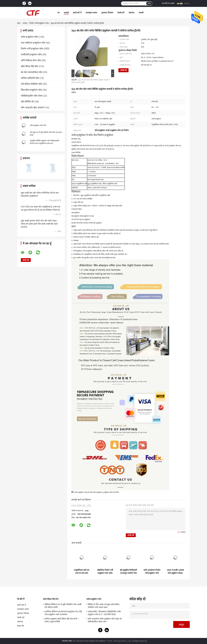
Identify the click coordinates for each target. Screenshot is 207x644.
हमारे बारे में (77, 13)
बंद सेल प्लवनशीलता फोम (32, 72)
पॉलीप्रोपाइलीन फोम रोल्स (32, 96)
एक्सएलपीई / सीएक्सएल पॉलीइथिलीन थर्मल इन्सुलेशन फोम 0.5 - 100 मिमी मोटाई (104, 613)
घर (59, 13)
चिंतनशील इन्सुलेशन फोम (31, 90)
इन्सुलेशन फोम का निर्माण (111, 492)
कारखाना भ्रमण (91, 13)
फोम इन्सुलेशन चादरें (81, 492)
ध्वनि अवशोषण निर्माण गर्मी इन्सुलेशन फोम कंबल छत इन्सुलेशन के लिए (152, 572)
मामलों (141, 13)
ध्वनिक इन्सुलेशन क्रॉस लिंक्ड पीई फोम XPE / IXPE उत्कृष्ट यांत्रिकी (62, 620)
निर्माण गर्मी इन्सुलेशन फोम (39, 23)
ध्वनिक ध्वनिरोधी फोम (30, 78)
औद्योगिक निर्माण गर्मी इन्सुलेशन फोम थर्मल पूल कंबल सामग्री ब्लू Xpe (105, 572)
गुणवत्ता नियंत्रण (107, 13)
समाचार (132, 13)
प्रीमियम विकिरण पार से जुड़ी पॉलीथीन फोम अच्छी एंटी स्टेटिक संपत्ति (63, 606)
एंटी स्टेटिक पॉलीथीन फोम (31, 84)
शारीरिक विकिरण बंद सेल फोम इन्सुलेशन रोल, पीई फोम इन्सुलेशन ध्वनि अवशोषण (63, 613)
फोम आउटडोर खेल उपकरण (33, 108)
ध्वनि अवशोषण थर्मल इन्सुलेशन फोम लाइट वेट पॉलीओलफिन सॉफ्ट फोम (105, 620)
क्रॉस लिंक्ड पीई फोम (29, 66)
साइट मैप (21, 626)
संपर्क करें (121, 13)
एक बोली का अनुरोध (168, 3)
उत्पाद (25, 23)
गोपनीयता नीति (67, 641)
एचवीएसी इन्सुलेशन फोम (31, 55)
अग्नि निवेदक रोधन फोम (31, 60)
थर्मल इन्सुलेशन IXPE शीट (38, 125)
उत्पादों (66, 13)
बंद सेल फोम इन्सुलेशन (95, 492)
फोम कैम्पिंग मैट (27, 102)
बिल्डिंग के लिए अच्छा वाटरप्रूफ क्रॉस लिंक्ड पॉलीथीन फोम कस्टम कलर (103, 606)
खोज (149, 3)
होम (19, 23)
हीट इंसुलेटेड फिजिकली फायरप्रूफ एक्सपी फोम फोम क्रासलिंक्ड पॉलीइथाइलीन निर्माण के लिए (128, 572)
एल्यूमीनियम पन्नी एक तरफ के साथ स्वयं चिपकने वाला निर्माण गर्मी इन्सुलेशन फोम (82, 572)
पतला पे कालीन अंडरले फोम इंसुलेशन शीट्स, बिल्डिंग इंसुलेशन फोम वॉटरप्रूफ (175, 572)
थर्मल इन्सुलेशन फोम (29, 37)
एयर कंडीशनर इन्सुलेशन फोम (33, 43)
